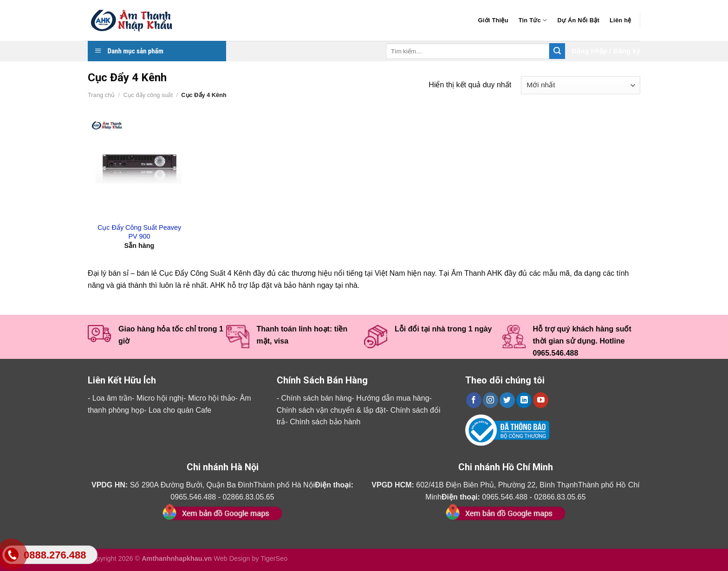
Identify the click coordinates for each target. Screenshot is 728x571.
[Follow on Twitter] (507, 400)
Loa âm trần (112, 398)
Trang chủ (101, 95)
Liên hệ (620, 20)
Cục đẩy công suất (148, 95)
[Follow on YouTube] (541, 400)
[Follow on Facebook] (474, 400)
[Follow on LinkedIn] (524, 400)
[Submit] (557, 51)
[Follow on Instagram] (491, 400)
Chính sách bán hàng (316, 398)
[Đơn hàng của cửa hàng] (581, 85)
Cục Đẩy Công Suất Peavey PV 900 (139, 232)
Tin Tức (533, 20)
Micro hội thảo (212, 398)
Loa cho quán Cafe (180, 410)
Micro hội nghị (160, 398)
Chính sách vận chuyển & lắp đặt (331, 410)
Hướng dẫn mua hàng (393, 398)
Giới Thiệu (493, 20)
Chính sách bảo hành (325, 422)
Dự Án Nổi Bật (578, 20)
